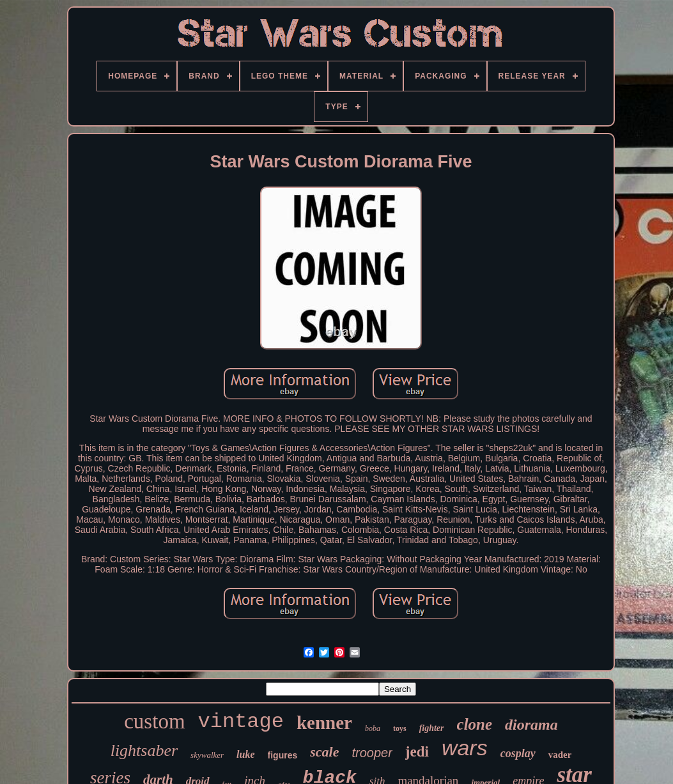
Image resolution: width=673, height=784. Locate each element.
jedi (417, 752)
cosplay (518, 753)
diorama (531, 725)
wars (465, 748)
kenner (324, 723)
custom (154, 721)
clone (475, 724)
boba (373, 728)
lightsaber (144, 750)
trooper (372, 753)
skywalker (207, 755)
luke (245, 754)
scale (324, 752)
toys (400, 728)
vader (560, 755)
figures (283, 755)
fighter (432, 728)
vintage (241, 722)
